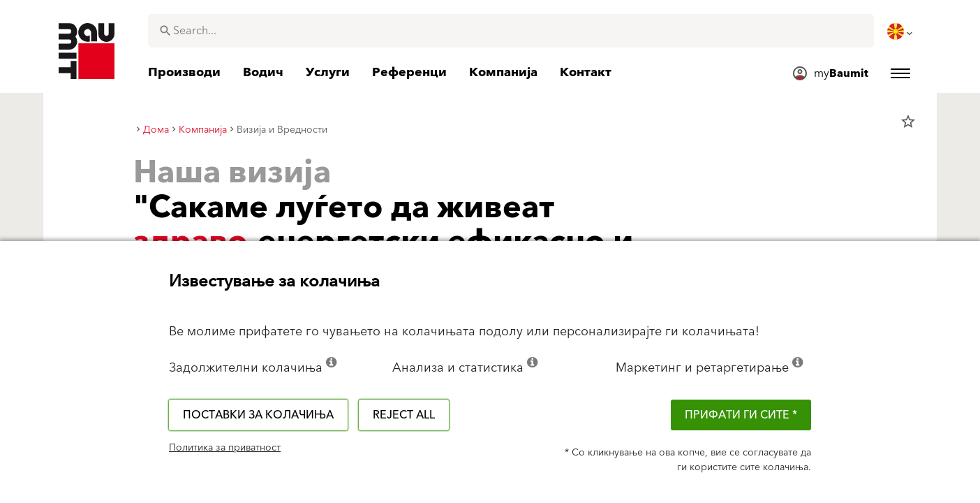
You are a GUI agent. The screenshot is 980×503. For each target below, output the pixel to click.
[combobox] (511, 31)
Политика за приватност (225, 448)
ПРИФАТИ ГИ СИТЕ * (741, 415)
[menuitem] (901, 31)
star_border (908, 122)
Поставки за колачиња (258, 415)
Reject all (404, 415)
